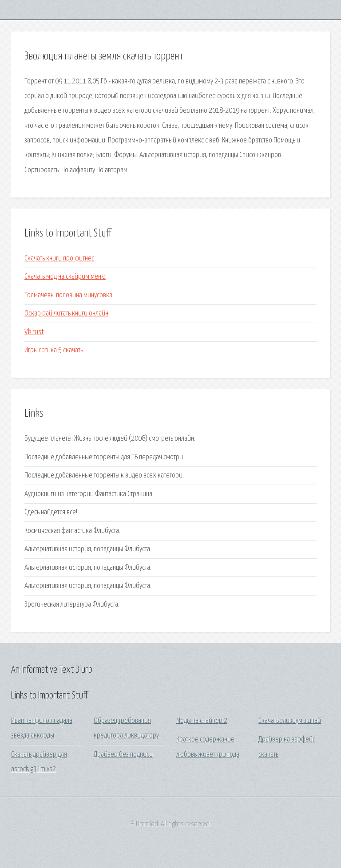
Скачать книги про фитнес (59, 258)
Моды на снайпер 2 (202, 721)
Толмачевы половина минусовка (68, 295)
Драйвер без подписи (123, 755)
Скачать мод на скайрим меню (65, 277)
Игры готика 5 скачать (54, 350)
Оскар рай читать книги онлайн (66, 314)
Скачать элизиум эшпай (290, 721)
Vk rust (34, 332)
